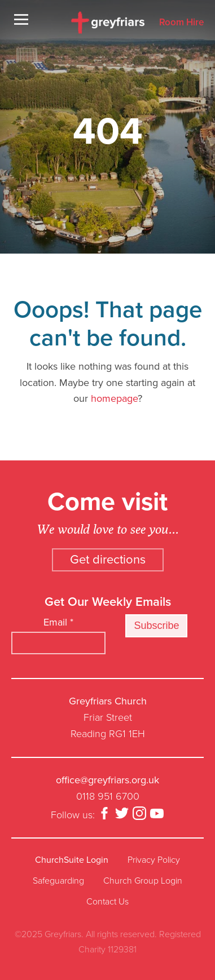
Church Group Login (143, 881)
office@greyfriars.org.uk (107, 780)
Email (58, 622)
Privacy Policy (154, 860)
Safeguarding (58, 881)
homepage (114, 398)
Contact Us (107, 902)
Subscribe (156, 626)
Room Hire (181, 23)
